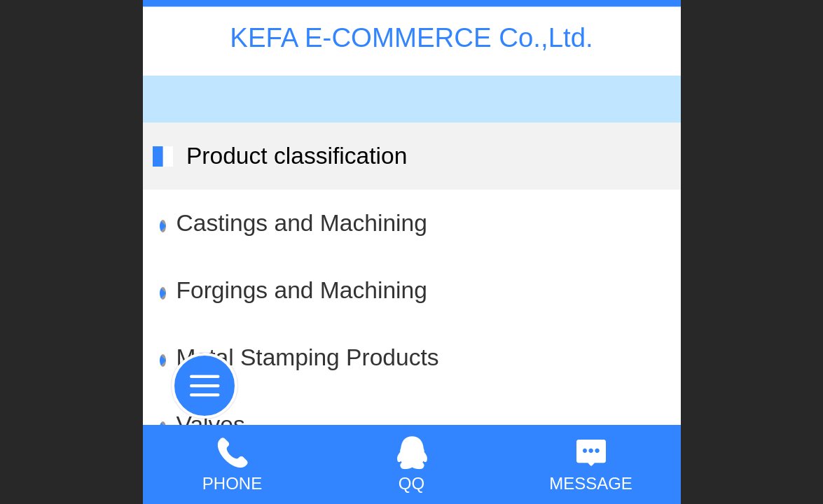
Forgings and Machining (302, 290)
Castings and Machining (302, 223)
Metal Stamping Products (308, 357)
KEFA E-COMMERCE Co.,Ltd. (411, 37)
